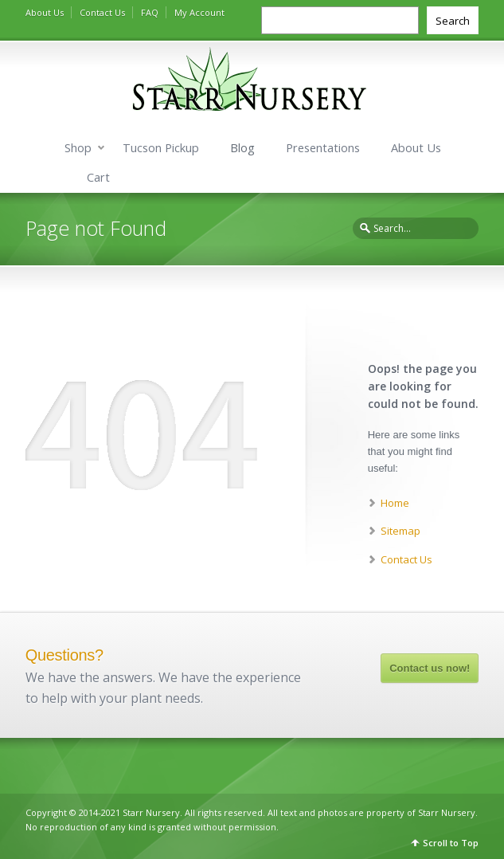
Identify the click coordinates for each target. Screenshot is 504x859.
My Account (199, 12)
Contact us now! (430, 668)
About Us (45, 12)
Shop (78, 148)
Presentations (323, 148)
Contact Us (102, 12)
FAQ (150, 12)
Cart (98, 177)
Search (453, 21)
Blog (242, 148)
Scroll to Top (451, 843)
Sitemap (400, 531)
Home (395, 503)
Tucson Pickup (161, 148)
